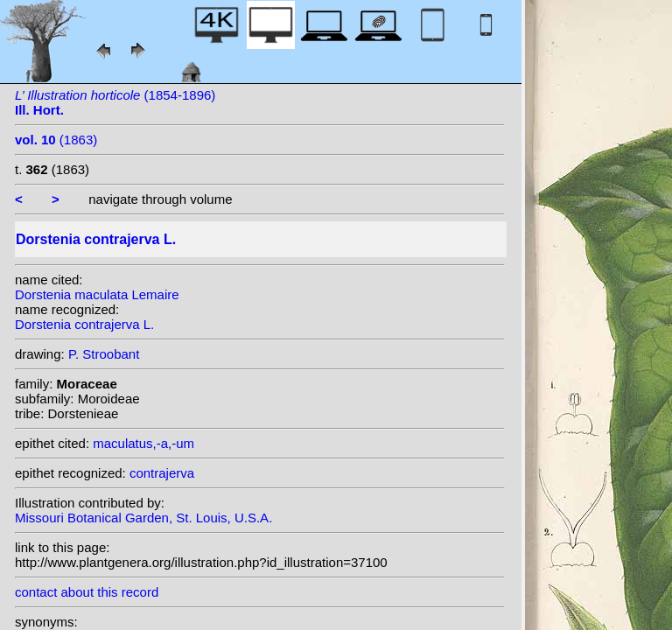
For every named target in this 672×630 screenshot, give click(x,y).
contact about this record (87, 592)
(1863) (56, 140)
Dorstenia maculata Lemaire (97, 294)
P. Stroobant (104, 354)
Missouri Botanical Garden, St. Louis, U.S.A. (143, 518)
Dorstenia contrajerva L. (84, 324)
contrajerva (162, 473)
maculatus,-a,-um (143, 443)
